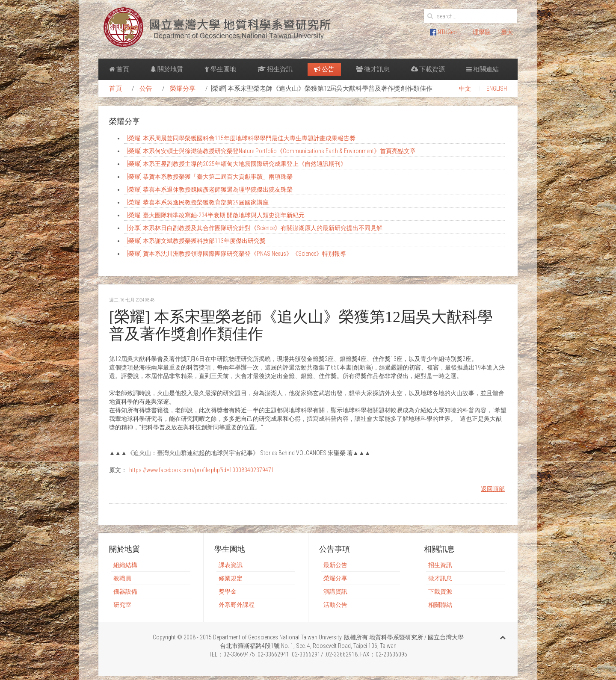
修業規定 (231, 578)
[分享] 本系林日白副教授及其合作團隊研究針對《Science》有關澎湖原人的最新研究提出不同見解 (255, 228)
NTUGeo (443, 32)
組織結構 (125, 565)
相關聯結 (440, 605)
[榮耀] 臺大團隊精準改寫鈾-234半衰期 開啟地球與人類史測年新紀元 (216, 215)
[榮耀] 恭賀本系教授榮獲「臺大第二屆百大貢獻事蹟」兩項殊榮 (210, 177)
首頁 (119, 69)
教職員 (122, 578)
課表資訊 (231, 565)
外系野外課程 (237, 605)
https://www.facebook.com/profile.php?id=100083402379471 (202, 470)
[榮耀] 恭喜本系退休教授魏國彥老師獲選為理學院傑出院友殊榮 (210, 189)
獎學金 (228, 591)
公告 (324, 69)
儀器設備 (125, 591)
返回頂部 (493, 489)
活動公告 (335, 605)
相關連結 (483, 69)
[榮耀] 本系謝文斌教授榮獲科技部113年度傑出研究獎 (196, 241)
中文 (465, 89)
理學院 (482, 32)
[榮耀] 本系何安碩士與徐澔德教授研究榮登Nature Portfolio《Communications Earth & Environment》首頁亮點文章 (271, 151)
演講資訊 (335, 591)
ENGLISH (497, 89)
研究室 (122, 605)
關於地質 (167, 69)
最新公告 (335, 565)
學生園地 (220, 69)
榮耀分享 (183, 89)
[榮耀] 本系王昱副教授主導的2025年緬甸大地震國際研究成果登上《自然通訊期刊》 (237, 164)
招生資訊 (275, 69)
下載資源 (428, 69)
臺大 (507, 32)
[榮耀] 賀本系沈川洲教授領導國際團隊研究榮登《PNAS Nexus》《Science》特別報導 (237, 254)
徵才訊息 (373, 69)
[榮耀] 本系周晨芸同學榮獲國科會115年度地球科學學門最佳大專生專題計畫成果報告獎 (241, 138)
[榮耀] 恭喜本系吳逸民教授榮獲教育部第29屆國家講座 (198, 202)
